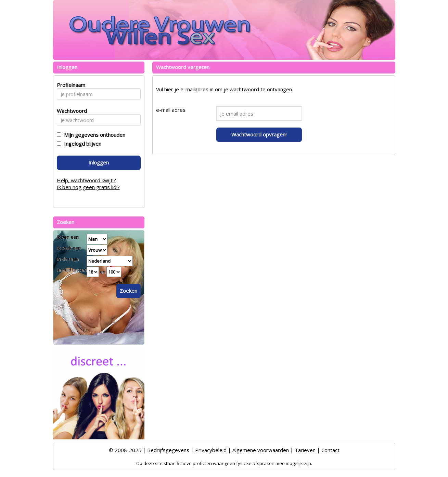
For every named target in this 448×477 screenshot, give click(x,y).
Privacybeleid (211, 450)
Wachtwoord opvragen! (259, 134)
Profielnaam (70, 85)
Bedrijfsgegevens (168, 450)
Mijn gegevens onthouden (93, 135)
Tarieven (305, 450)
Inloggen (99, 162)
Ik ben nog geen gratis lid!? (88, 187)
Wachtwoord (70, 111)
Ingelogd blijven (81, 144)
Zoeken (129, 291)
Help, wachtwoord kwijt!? (86, 180)
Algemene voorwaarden (261, 450)
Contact (330, 450)
